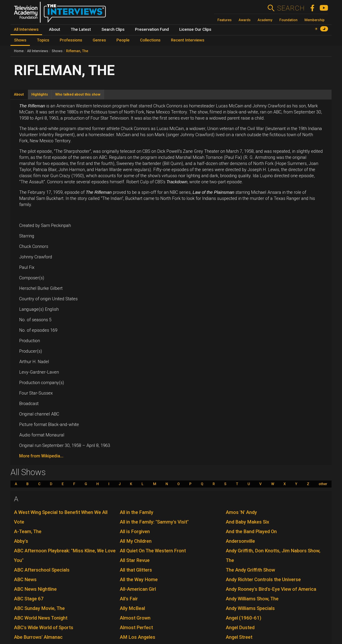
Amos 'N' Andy (241, 512)
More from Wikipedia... (41, 456)
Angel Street (239, 637)
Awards (245, 20)
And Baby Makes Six (247, 522)
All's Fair (129, 599)
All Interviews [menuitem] (26, 29)
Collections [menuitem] (150, 40)
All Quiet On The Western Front (153, 551)
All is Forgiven (135, 532)
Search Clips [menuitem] (113, 29)
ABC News (25, 580)
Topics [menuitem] (43, 40)
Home (19, 51)
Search (291, 8)
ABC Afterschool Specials (42, 570)
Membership (315, 20)
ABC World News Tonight (41, 618)
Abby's (21, 541)
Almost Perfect (136, 628)
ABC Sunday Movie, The (39, 608)
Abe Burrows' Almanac (38, 637)
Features (225, 20)
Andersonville (240, 541)
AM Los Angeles (138, 637)
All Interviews (38, 51)
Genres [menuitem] (99, 40)
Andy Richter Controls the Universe (263, 580)
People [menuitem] (123, 40)
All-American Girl (138, 589)
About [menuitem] (55, 29)
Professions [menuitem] (71, 40)
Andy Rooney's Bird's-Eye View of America (271, 589)
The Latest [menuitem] (81, 29)
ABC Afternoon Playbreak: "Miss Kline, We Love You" (65, 556)
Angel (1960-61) (244, 618)
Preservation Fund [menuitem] (152, 29)
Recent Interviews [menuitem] (188, 40)
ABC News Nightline (35, 589)
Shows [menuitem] (20, 40)
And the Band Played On (251, 532)
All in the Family (137, 512)
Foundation (288, 20)
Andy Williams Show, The (252, 599)
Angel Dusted (240, 628)
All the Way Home (139, 580)
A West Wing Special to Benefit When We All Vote (61, 517)
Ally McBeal (132, 608)
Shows (57, 51)
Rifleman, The (77, 51)
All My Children (136, 541)
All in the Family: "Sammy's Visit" (154, 522)
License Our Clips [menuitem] (195, 29)
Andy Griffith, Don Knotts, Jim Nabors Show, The (273, 556)
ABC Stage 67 (29, 599)
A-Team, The (28, 532)
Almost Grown (135, 618)
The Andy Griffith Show (250, 570)
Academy (265, 20)
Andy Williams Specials (250, 608)
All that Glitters (136, 570)
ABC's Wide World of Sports (44, 628)
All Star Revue (135, 560)
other (323, 484)
